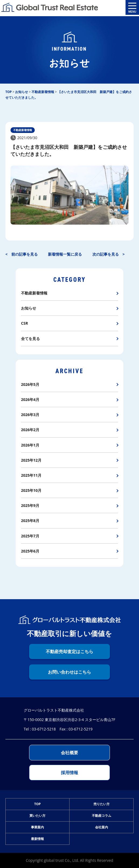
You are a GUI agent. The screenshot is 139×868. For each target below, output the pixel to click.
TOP (37, 804)
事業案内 (37, 827)
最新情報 (37, 839)
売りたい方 (102, 804)
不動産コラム (102, 816)
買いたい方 (37, 816)
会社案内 (102, 827)
